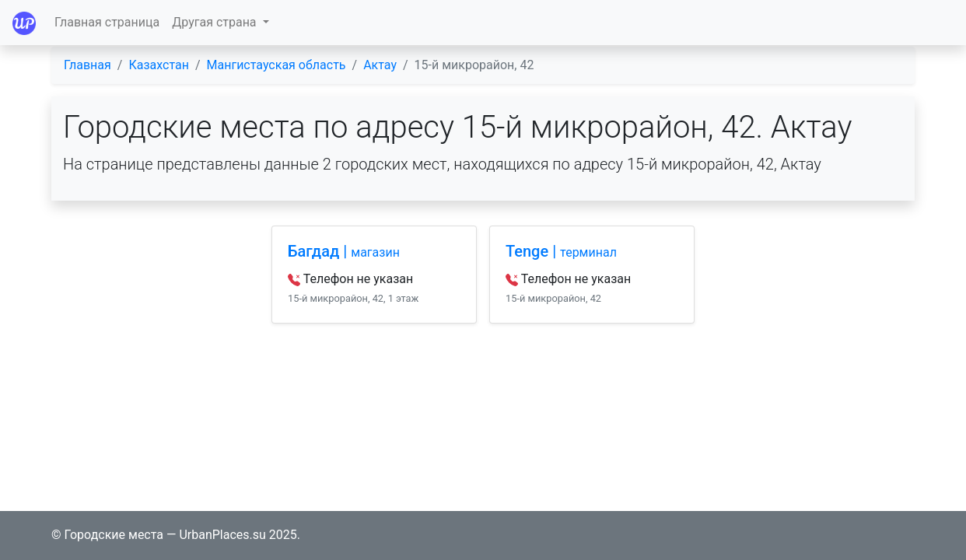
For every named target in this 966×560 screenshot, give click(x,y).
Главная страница (107, 22)
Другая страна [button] (215, 22)
